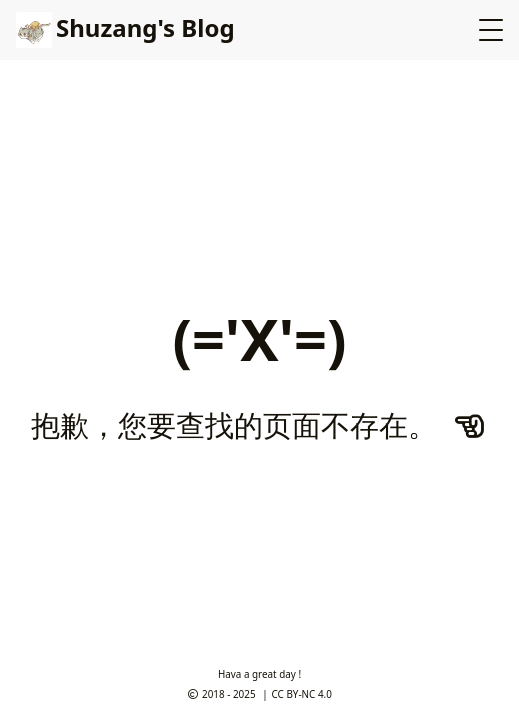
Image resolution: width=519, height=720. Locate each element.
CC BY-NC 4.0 (302, 694)
